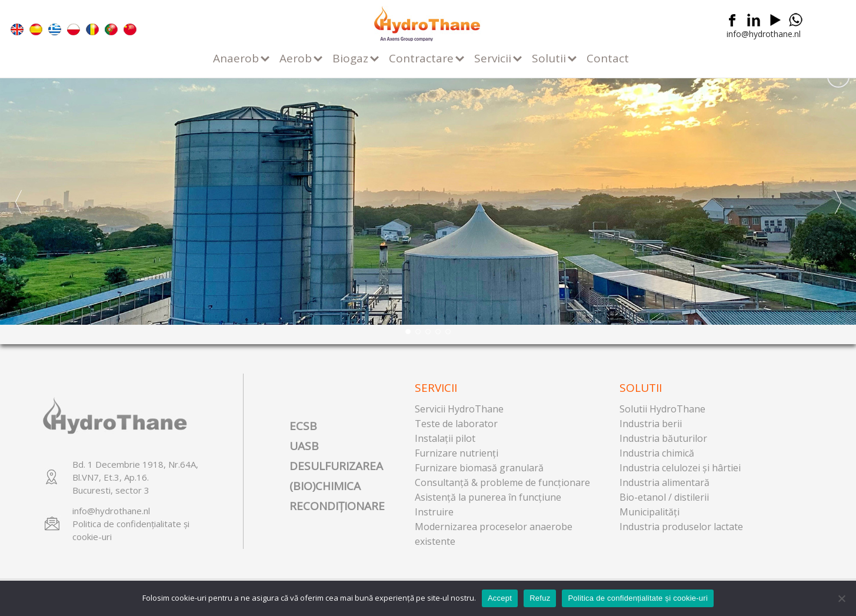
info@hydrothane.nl (764, 34)
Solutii (549, 58)
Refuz (540, 598)
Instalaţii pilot (445, 438)
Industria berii (651, 424)
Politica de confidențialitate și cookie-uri (638, 598)
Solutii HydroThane (662, 409)
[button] (838, 202)
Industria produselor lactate (681, 527)
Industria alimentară (665, 482)
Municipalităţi (650, 512)
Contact (608, 58)
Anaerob (236, 58)
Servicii (493, 58)
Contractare (421, 58)
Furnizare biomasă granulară (479, 468)
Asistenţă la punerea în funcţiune (488, 497)
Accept (500, 598)
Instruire (434, 512)
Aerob (296, 58)
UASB (304, 446)
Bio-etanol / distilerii (664, 497)
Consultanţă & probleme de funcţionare (502, 482)
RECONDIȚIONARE (337, 506)
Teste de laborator (456, 424)
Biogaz (350, 58)
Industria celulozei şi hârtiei (680, 468)
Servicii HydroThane (459, 409)
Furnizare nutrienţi (457, 453)
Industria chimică (657, 453)
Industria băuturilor (663, 438)
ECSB (303, 426)
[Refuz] (841, 598)
